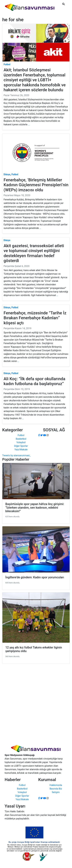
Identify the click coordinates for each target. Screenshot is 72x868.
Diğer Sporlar (21, 446)
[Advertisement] (36, 702)
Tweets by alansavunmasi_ (16, 455)
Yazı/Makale (21, 450)
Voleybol (21, 442)
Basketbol (21, 439)
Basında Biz (56, 789)
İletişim (56, 792)
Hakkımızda (56, 785)
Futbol (21, 435)
